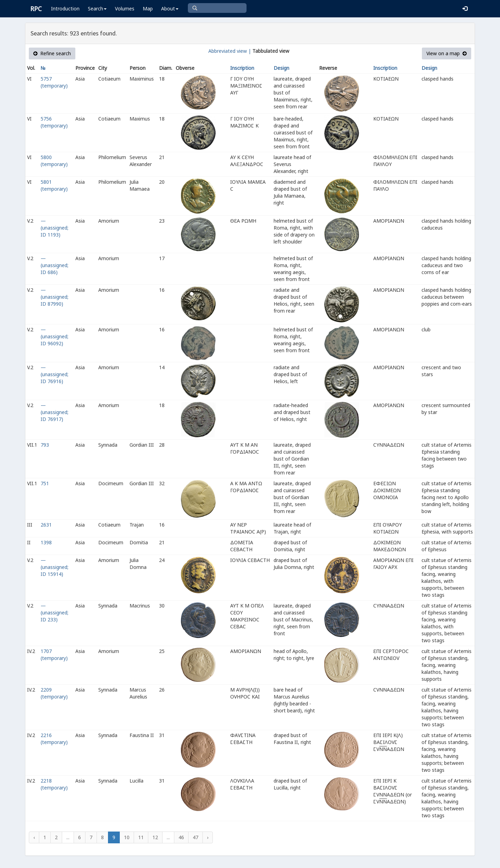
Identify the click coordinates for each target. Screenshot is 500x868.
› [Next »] (208, 837)
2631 (46, 525)
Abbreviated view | (230, 51)
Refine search (52, 53)
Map (148, 9)
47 (195, 837)
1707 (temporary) (54, 655)
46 (181, 837)
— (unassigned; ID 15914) (55, 567)
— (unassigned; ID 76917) (55, 412)
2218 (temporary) (54, 784)
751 (45, 483)
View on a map (447, 53)
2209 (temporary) (54, 693)
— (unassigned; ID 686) (55, 265)
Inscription (242, 68)
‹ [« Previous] (34, 837)
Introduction (65, 9)
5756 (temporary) (54, 122)
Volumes (125, 9)
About (170, 9)
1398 (46, 542)
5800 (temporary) (54, 161)
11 (141, 837)
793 (45, 445)
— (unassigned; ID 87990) (55, 297)
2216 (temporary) (54, 739)
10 (127, 837)
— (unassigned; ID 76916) (55, 374)
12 (155, 837)
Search (97, 9)
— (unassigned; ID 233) (55, 613)
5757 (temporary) (54, 82)
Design (281, 68)
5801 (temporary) (54, 185)
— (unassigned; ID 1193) (55, 228)
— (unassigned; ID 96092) (55, 336)
